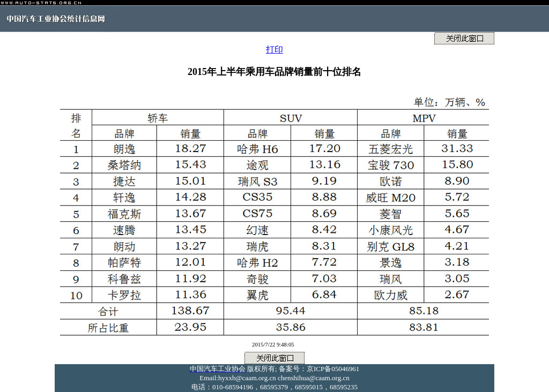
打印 (274, 50)
